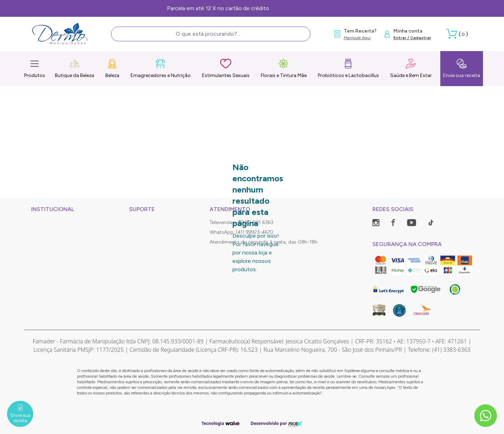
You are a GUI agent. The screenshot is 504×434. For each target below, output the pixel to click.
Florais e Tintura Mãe (284, 68)
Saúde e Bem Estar (411, 68)
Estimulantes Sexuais (226, 68)
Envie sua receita (462, 68)
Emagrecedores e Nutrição (161, 68)
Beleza (112, 68)
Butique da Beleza (75, 68)
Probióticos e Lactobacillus (348, 68)
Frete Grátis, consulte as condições (252, 8)
